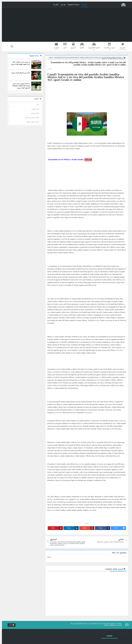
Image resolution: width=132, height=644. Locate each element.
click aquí (86, 160)
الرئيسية (82, 5)
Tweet (118, 528)
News (49, 58)
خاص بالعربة (33, 109)
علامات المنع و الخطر (31, 122)
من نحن (61, 5)
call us (10, 625)
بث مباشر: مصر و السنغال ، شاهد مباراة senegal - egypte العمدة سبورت (18, 63)
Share (103, 528)
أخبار (36, 105)
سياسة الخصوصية (72, 5)
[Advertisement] (85, 95)
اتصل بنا (54, 5)
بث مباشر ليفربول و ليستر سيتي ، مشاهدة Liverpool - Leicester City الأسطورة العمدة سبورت (19, 86)
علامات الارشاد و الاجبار (30, 118)
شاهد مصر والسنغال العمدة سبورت (19, 73)
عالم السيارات (33, 113)
